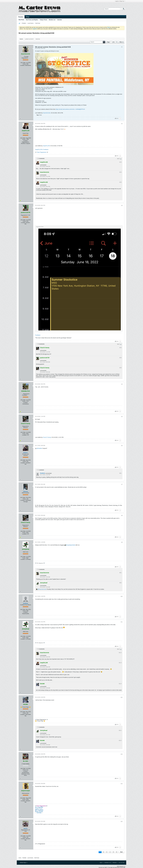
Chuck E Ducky (47, 437)
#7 (122, 484)
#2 (122, 124)
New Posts (21, 20)
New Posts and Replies (32, 20)
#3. (121, 348)
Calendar (60, 20)
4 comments (41, 649)
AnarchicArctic (47, 113)
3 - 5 (118, 159)
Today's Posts (43, 20)
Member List (52, 20)
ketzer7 (26, 453)
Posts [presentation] (21, 39)
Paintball (24, 23)
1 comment (41, 470)
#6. (121, 473)
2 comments (41, 569)
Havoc (26, 828)
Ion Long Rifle (39, 807)
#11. (120, 653)
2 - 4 (118, 649)
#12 (122, 697)
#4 (122, 384)
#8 (122, 516)
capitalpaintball (71, 545)
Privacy (115, 863)
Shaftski (40, 448)
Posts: (24, 64)
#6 (122, 446)
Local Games (31, 23)
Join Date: (23, 63)
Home (20, 858)
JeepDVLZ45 (46, 146)
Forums (21, 17)
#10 (122, 596)
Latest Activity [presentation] (29, 39)
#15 (122, 822)
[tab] (21, 39)
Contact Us (108, 863)
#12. (120, 730)
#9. (121, 573)
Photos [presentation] (38, 39)
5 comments (41, 158)
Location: (23, 65)
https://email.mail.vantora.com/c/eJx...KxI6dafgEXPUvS (70, 109)
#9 (122, 542)
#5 (122, 417)
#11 (122, 622)
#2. (121, 162)
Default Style (23, 863)
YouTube (39, 813)
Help (101, 863)
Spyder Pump (39, 809)
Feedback (38, 335)
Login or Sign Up (120, 1)
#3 (122, 206)
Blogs (28, 17)
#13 (122, 754)
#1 (122, 47)
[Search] (113, 9)
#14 (122, 784)
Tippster (26, 491)
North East (38, 23)
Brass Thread (39, 811)
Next (121, 852)
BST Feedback (39, 810)
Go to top (122, 863)
